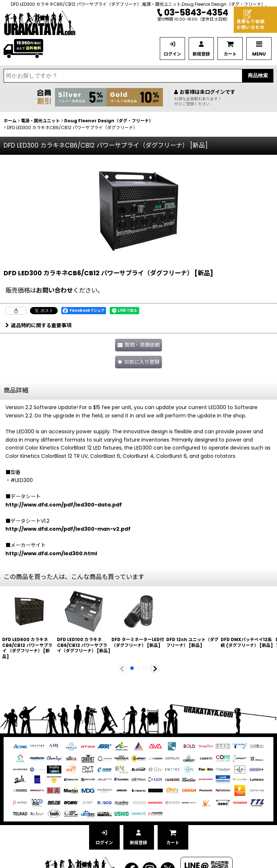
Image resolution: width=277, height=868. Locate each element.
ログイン (172, 54)
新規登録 (201, 54)
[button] (138, 362)
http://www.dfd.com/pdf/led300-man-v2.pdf (68, 529)
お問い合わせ (54, 290)
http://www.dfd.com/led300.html (51, 553)
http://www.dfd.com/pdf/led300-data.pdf (64, 505)
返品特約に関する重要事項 (38, 325)
